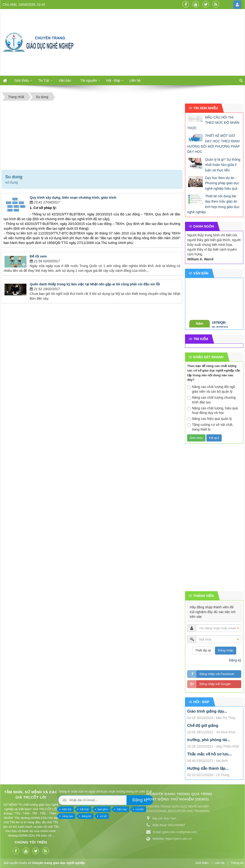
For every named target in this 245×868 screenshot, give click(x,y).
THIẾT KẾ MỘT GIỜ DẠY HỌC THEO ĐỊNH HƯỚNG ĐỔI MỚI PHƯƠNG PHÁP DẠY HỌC (213, 144)
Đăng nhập (226, 650)
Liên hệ (135, 80)
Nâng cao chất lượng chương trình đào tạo (211, 400)
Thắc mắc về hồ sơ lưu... (209, 754)
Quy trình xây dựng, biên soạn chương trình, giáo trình (73, 198)
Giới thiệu (22, 80)
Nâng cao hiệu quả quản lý (209, 419)
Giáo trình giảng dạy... (207, 711)
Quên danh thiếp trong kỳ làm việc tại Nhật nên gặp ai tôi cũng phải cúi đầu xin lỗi (95, 284)
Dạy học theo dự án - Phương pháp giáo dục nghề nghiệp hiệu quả (222, 183)
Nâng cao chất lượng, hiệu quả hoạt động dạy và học (212, 411)
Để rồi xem (38, 256)
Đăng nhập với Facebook (217, 674)
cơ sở (18, 816)
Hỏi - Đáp (113, 80)
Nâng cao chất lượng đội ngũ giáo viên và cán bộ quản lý (211, 389)
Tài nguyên (89, 80)
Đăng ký (235, 660)
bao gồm (18, 809)
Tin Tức (44, 80)
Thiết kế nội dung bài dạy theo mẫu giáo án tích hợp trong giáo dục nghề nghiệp (213, 204)
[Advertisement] (163, 42)
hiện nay (36, 809)
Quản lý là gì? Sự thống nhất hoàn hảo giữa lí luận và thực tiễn (223, 165)
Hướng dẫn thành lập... (208, 768)
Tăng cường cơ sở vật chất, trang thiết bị (210, 427)
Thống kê (237, 863)
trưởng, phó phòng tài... (209, 740)
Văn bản (65, 80)
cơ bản (54, 809)
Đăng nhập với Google (215, 684)
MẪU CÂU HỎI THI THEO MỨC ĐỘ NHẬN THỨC (213, 123)
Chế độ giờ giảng (203, 726)
